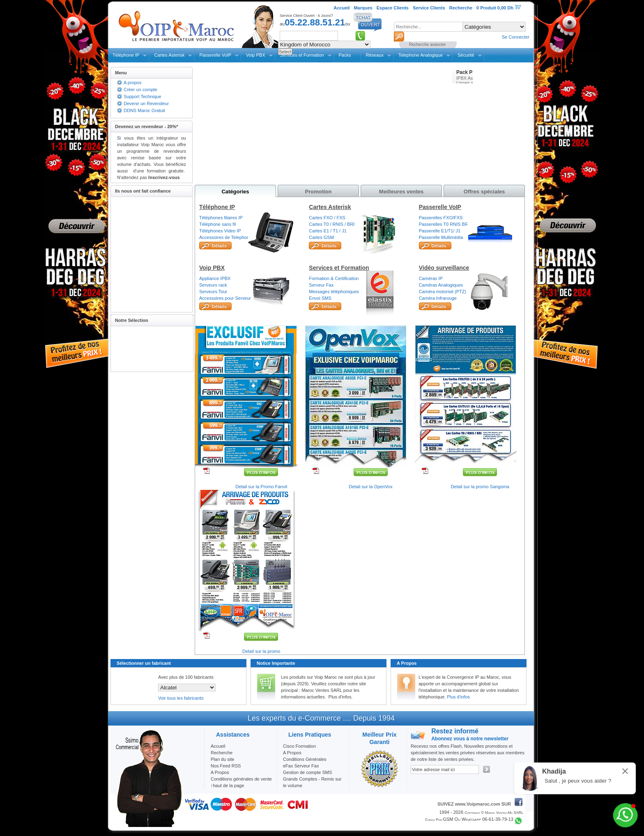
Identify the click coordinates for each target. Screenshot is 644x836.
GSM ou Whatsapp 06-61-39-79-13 (478, 819)
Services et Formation (339, 268)
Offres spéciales (484, 192)
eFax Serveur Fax (301, 766)
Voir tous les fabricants (181, 698)
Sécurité (466, 55)
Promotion (319, 192)
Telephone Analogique (421, 55)
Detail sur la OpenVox (370, 487)
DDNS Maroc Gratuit (144, 110)
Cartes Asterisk (169, 55)
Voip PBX (255, 55)
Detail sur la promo (261, 651)
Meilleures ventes (401, 192)
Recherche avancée (427, 45)
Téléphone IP (126, 55)
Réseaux (375, 55)
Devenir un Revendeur (146, 103)
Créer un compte (140, 90)
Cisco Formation (299, 746)
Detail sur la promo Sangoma (480, 487)
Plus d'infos (458, 697)
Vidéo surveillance (444, 268)
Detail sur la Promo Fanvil (261, 487)
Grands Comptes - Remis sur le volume (312, 782)
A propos (132, 83)
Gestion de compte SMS (307, 772)
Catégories (235, 192)
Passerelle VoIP (215, 55)
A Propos (292, 753)
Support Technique (143, 96)
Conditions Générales (305, 759)
